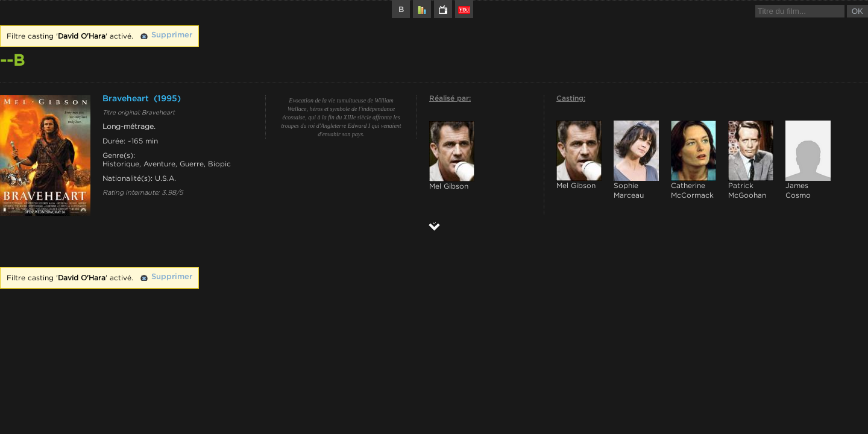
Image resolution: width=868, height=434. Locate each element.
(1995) (167, 99)
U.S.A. (165, 178)
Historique (121, 164)
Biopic (219, 164)
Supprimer (172, 35)
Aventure (159, 164)
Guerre (192, 164)
